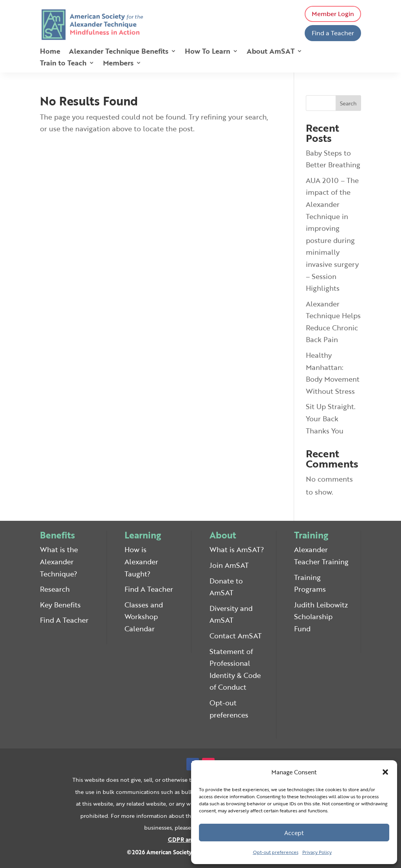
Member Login (333, 14)
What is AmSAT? (237, 549)
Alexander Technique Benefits (119, 52)
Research (55, 589)
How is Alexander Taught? (141, 561)
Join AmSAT (229, 565)
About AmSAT (271, 52)
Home (50, 52)
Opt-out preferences (276, 852)
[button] (385, 772)
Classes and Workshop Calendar (144, 617)
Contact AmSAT (236, 636)
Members (118, 64)
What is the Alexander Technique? (59, 561)
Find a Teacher (333, 33)
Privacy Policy (317, 852)
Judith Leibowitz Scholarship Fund (321, 617)
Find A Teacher (64, 620)
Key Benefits (60, 605)
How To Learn (208, 52)
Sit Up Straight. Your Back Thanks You (331, 418)
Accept (294, 833)
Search (348, 103)
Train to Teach (63, 64)
